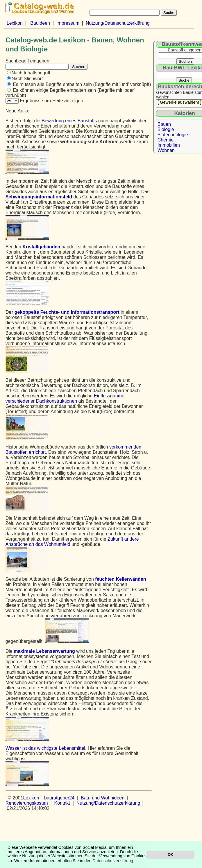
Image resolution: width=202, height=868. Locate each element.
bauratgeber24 (59, 798)
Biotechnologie (173, 135)
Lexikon (15, 23)
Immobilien (169, 145)
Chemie (166, 140)
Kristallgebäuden (41, 247)
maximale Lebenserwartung (44, 651)
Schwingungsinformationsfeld (39, 197)
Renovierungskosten (27, 803)
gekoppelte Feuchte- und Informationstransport (67, 312)
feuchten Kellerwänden (120, 579)
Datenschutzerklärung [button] (113, 861)
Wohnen (166, 150)
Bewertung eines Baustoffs (69, 121)
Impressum (68, 23)
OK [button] (170, 854)
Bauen (164, 124)
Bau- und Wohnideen (103, 798)
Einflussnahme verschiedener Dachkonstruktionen (65, 398)
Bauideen (40, 23)
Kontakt (62, 803)
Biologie (166, 129)
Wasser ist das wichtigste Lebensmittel (45, 748)
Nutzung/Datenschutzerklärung (118, 23)
